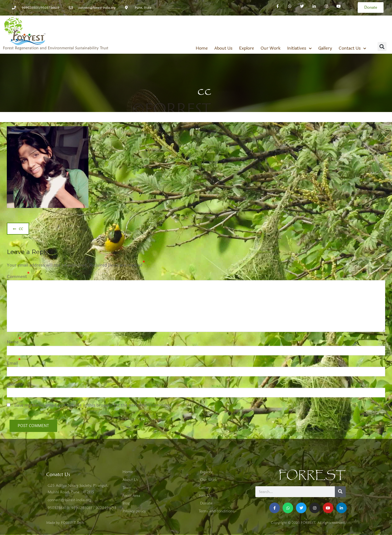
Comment (17, 276)
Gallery (325, 48)
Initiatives (299, 48)
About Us (223, 48)
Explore (246, 48)
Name (13, 342)
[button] (382, 46)
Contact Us (352, 48)
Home (202, 48)
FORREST (312, 475)
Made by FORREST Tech (65, 522)
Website (15, 384)
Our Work (271, 48)
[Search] (340, 492)
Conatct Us (58, 474)
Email (12, 363)
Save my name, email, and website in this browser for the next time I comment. (93, 405)
